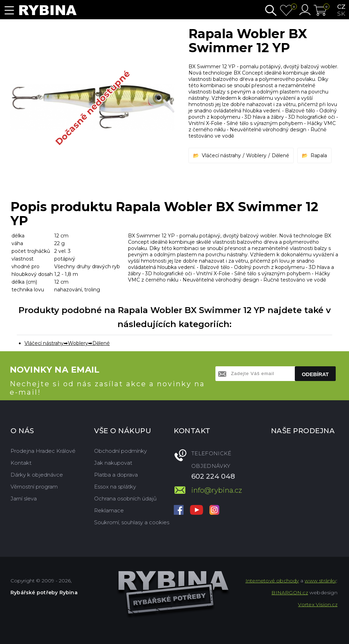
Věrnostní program (34, 487)
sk (341, 14)
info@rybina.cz (217, 490)
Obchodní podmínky (120, 451)
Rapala (319, 155)
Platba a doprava (116, 475)
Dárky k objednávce (37, 475)
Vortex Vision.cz (318, 604)
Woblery (256, 155)
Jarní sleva (24, 498)
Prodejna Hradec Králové (43, 451)
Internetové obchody (272, 581)
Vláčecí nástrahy (221, 155)
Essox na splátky (115, 487)
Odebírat (315, 374)
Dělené (280, 155)
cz (341, 7)
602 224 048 (213, 476)
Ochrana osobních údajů (125, 498)
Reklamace (109, 510)
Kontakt (21, 463)
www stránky (320, 581)
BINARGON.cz (290, 593)
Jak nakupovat (113, 463)
